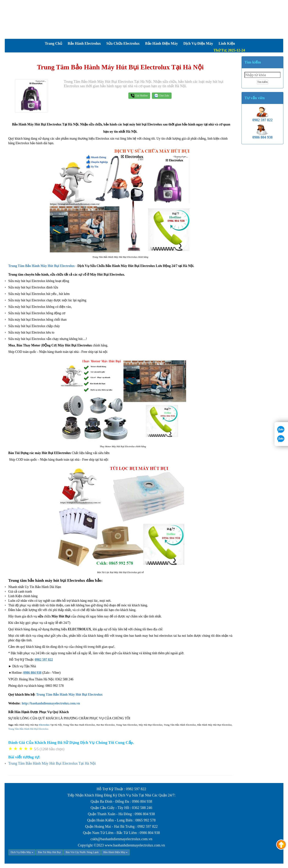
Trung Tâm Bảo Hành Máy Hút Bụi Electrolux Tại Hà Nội (52, 763)
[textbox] (262, 75)
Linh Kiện (227, 43)
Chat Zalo (162, 96)
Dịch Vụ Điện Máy (21, 852)
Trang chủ (53, 43)
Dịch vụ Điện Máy (198, 43)
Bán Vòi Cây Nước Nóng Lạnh (82, 852)
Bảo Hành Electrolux (84, 43)
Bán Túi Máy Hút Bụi (49, 852)
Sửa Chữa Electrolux (123, 43)
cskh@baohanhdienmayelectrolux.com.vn (121, 839)
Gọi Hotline (139, 96)
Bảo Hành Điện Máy (161, 43)
